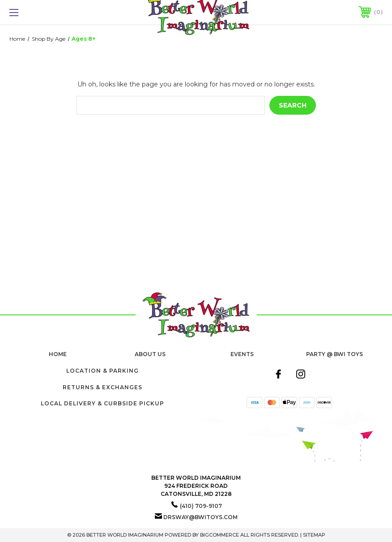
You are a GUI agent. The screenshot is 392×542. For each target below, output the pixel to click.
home (58, 354)
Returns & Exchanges (102, 387)
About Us (150, 354)
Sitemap (314, 535)
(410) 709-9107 (201, 506)
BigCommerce (219, 535)
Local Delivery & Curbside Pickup (102, 403)
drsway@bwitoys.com (200, 517)
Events (242, 354)
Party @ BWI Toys (334, 354)
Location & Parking (102, 371)
